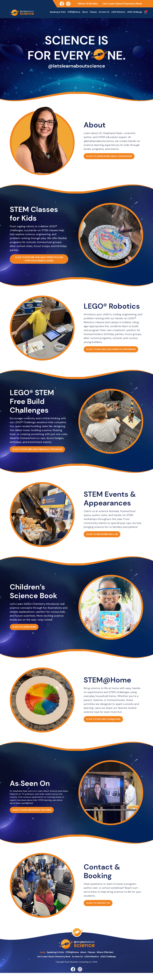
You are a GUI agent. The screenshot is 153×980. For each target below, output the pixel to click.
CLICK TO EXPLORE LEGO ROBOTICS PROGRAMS (113, 350)
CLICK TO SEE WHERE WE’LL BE (106, 542)
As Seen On (104, 12)
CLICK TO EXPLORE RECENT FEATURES (36, 822)
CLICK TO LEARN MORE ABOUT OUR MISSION (113, 157)
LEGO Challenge (135, 12)
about (84, 959)
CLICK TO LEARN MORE (27, 635)
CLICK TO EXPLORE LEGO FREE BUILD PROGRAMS (39, 454)
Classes (93, 12)
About (85, 12)
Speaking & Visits (58, 12)
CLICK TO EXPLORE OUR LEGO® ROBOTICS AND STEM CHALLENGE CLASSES (39, 260)
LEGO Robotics (118, 12)
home (37, 959)
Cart (146, 12)
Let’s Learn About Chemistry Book (122, 4)
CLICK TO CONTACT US (100, 911)
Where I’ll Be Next (88, 4)
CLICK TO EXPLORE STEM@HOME (107, 727)
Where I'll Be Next (110, 959)
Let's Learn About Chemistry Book (50, 964)
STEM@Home (74, 12)
